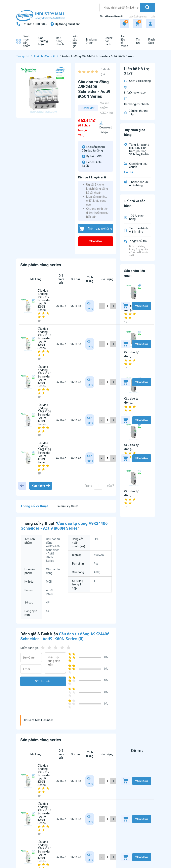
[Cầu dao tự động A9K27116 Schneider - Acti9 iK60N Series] (28, 458)
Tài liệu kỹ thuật (67, 506)
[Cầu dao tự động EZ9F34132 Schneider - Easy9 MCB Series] (134, 478)
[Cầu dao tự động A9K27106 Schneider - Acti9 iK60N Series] (28, 420)
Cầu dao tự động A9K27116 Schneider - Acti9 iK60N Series (44, 453)
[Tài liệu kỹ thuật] (123, 41)
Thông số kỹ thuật (34, 506)
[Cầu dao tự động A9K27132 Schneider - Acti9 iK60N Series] (28, 344)
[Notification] (124, 24)
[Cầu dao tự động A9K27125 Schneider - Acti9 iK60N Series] (28, 306)
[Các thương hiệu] (42, 41)
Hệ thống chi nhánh (136, 102)
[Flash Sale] (151, 41)
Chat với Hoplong (137, 81)
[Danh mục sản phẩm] (23, 41)
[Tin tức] (137, 41)
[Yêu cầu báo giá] (74, 41)
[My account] (150, 24)
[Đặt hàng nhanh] (59, 41)
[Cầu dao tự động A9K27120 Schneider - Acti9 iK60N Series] (28, 382)
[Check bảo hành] (108, 41)
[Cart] (137, 24)
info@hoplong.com (136, 90)
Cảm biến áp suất (138, 17)
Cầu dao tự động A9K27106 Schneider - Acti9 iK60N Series (44, 415)
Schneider (88, 108)
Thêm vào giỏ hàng (96, 229)
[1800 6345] (32, 24)
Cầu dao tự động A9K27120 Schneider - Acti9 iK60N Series (44, 377)
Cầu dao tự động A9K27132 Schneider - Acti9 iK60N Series (44, 338)
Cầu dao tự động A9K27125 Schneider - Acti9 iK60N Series (44, 300)
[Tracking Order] (90, 41)
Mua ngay (96, 241)
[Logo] (41, 16)
